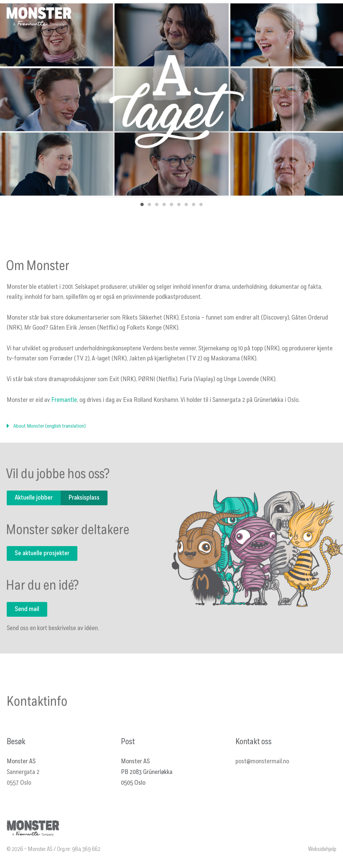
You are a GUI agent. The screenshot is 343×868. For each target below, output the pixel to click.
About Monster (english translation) (50, 426)
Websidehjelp (322, 849)
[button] (171, 429)
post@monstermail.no (262, 762)
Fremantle (64, 400)
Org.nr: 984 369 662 (79, 849)
